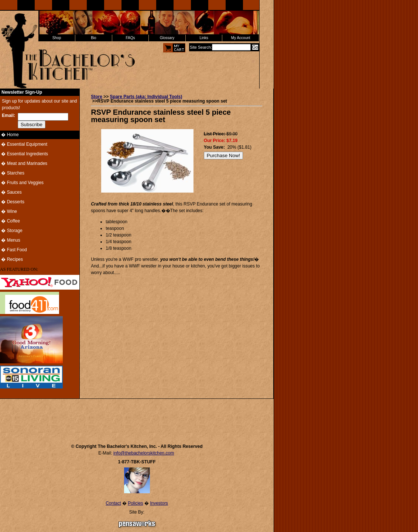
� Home (9, 135)
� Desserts (12, 202)
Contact (113, 503)
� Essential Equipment (24, 144)
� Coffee (10, 221)
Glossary (167, 38)
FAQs (130, 38)
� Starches (12, 173)
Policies (135, 503)
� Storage (11, 231)
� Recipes (11, 259)
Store (97, 97)
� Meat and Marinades (24, 163)
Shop (57, 38)
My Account (241, 38)
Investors (159, 503)
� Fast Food (13, 250)
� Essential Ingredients (24, 154)
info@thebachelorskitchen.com (144, 453)
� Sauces (11, 192)
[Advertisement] (137, 418)
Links (204, 38)
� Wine (8, 211)
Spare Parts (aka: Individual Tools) (146, 97)
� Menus (10, 240)
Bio (93, 38)
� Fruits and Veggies (22, 183)
